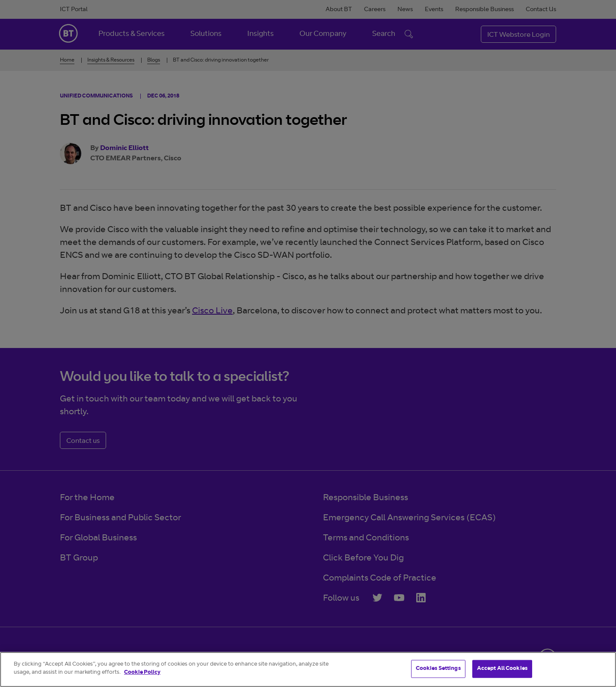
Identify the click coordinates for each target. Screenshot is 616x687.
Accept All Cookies (502, 669)
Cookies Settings (438, 669)
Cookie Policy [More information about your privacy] (142, 673)
